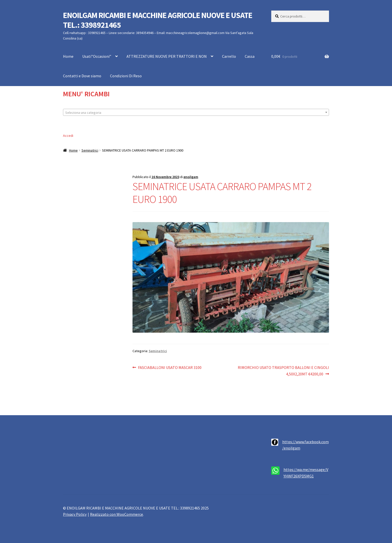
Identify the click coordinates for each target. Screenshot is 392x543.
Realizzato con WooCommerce (116, 514)
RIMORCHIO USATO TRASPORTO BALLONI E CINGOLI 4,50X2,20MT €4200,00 (283, 370)
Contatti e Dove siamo (82, 76)
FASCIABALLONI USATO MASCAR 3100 (170, 368)
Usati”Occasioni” (97, 56)
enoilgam (191, 177)
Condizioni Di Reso (126, 76)
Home (68, 56)
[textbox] (196, 113)
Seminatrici (90, 150)
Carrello (229, 56)
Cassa (250, 56)
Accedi (68, 136)
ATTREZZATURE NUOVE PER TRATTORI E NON (167, 56)
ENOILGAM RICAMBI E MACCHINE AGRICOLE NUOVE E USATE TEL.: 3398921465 (158, 20)
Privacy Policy (75, 514)
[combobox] (196, 112)
